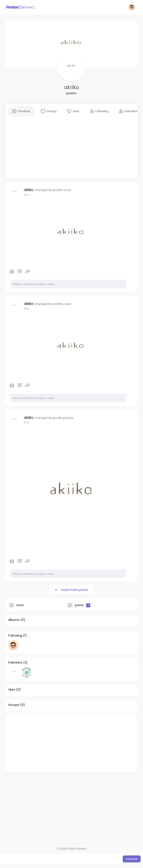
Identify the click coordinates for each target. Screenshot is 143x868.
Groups (14, 705)
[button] (132, 7)
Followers (15, 663)
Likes (12, 690)
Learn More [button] (114, 859)
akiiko (71, 87)
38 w (27, 195)
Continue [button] (132, 859)
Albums (14, 620)
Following (15, 635)
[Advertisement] (71, 150)
